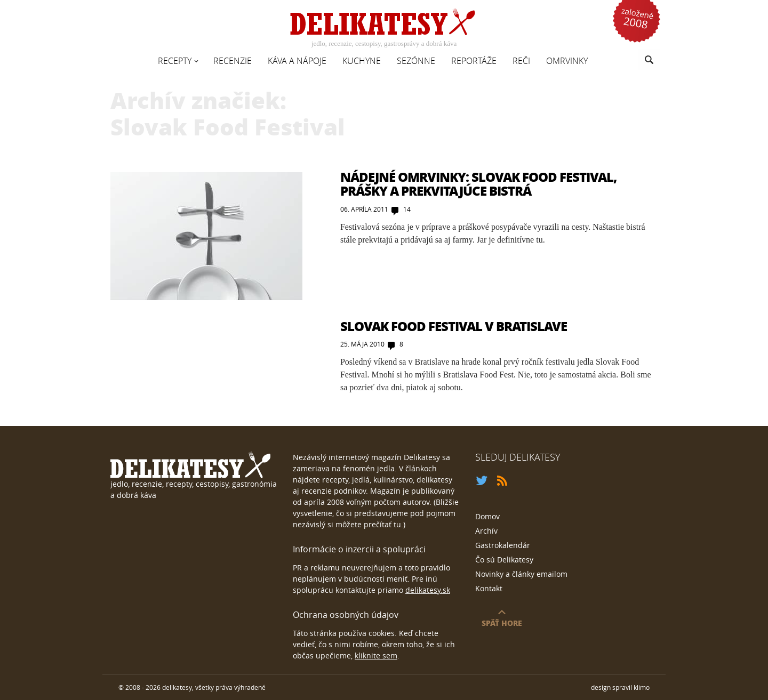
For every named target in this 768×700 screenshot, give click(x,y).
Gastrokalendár (503, 545)
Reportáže (474, 61)
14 (407, 209)
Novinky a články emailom (521, 574)
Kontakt (489, 588)
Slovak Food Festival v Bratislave (454, 326)
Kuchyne (362, 61)
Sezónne (416, 61)
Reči (521, 61)
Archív (486, 531)
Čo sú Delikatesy (504, 560)
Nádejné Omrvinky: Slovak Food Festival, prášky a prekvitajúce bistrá (478, 184)
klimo (642, 687)
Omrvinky (567, 61)
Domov (487, 516)
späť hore (502, 623)
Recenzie (233, 61)
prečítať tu (382, 524)
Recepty (175, 61)
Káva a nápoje (297, 61)
